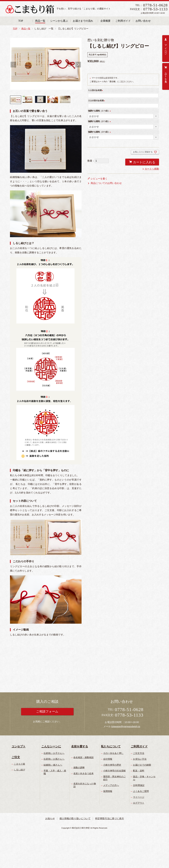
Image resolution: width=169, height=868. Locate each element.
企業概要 (105, 21)
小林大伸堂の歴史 (112, 765)
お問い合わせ (143, 21)
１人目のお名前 (96, 90)
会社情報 (108, 759)
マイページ (166, 48)
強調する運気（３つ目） (100, 132)
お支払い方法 (140, 759)
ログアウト (139, 803)
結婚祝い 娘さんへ (53, 765)
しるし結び (19, 770)
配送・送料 (139, 771)
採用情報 (108, 791)
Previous (13, 65)
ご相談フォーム (47, 712)
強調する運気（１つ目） (100, 111)
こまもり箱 (19, 764)
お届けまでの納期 (142, 765)
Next (78, 65)
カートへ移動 (152, 169)
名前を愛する (80, 746)
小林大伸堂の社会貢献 (114, 771)
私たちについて (111, 746)
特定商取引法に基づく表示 (110, 818)
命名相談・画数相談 (84, 757)
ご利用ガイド (123, 21)
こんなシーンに (51, 746)
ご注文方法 (139, 753)
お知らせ (50, 818)
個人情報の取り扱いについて (75, 818)
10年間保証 (139, 785)
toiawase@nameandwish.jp (126, 726)
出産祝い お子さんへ (54, 753)
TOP (21, 21)
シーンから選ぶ (59, 21)
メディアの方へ (111, 785)
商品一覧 (40, 21)
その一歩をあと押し (113, 753)
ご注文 (16, 757)
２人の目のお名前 (97, 100)
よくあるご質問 (141, 791)
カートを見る (166, 76)
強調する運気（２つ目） (100, 121)
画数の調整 (79, 768)
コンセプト (19, 746)
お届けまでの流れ (83, 21)
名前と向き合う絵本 (84, 773)
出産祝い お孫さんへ (54, 759)
